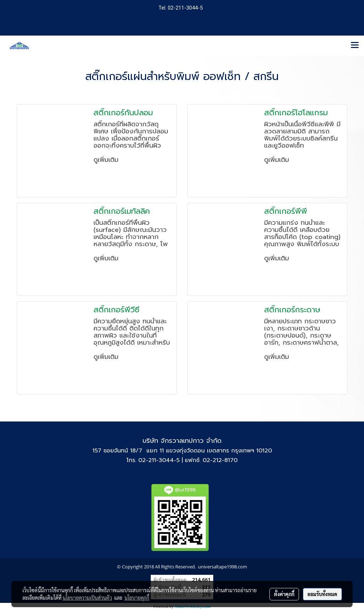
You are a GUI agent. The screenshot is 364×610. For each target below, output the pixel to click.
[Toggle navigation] (355, 46)
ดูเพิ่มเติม (107, 160)
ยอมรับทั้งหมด (322, 594)
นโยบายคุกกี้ (137, 598)
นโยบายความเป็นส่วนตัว (87, 598)
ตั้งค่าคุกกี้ (284, 594)
